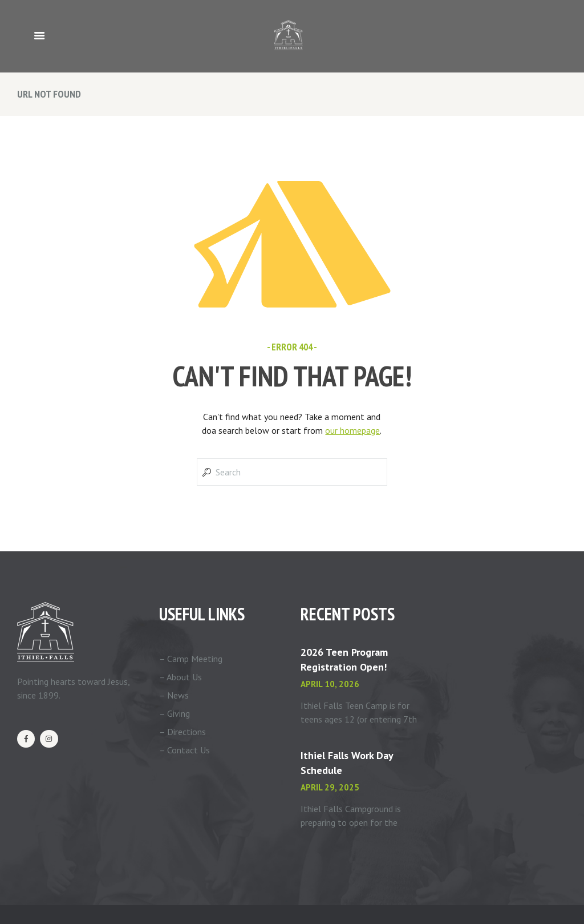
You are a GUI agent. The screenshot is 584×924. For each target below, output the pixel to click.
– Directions (182, 732)
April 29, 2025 (330, 787)
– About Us (181, 677)
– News (174, 695)
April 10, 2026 (330, 684)
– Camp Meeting (191, 659)
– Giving (175, 713)
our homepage (352, 430)
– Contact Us (184, 750)
